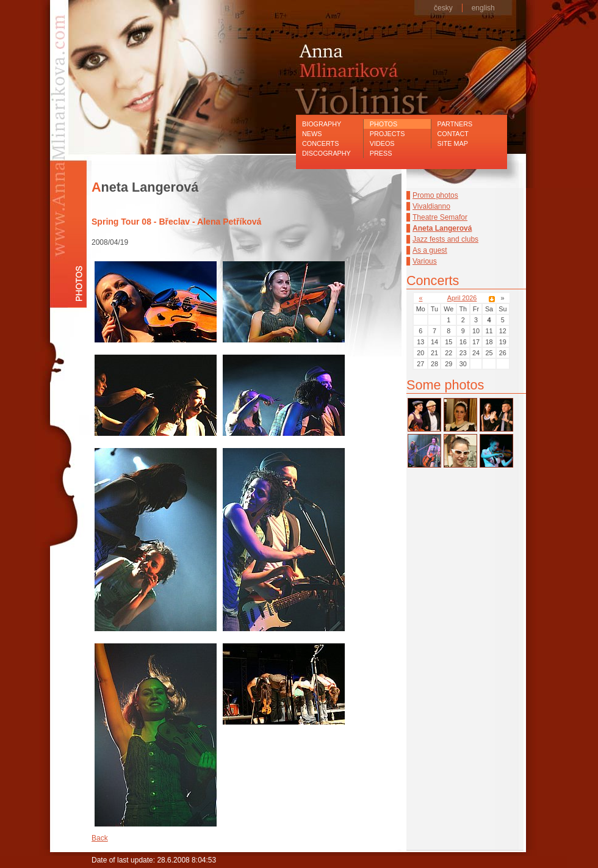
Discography (326, 153)
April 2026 (462, 298)
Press (381, 153)
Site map (453, 143)
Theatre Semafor (440, 217)
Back (100, 838)
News (312, 134)
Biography (322, 124)
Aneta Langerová (442, 228)
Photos (384, 124)
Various (425, 261)
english (483, 8)
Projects (387, 134)
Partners (455, 124)
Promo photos (435, 195)
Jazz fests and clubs (445, 239)
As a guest (430, 250)
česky (443, 8)
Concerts (320, 143)
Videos (382, 143)
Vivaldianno (431, 206)
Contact (453, 134)
